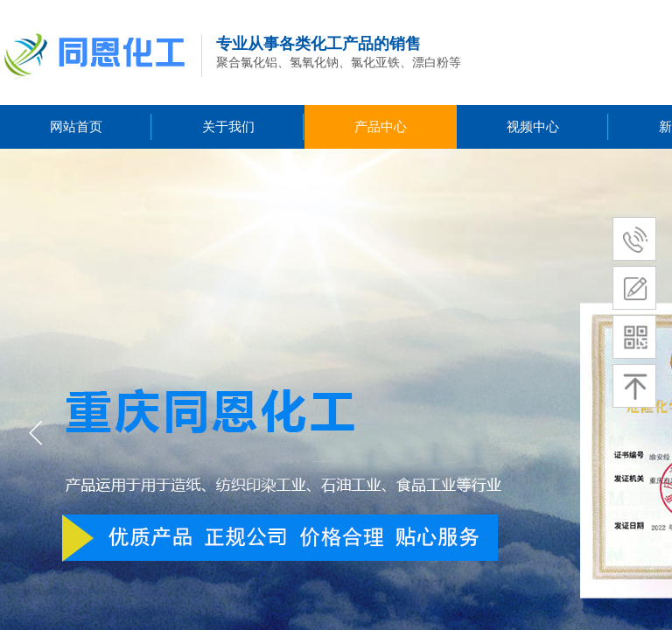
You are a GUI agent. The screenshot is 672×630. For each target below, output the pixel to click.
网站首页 (76, 127)
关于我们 (228, 127)
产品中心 (381, 127)
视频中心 (533, 127)
